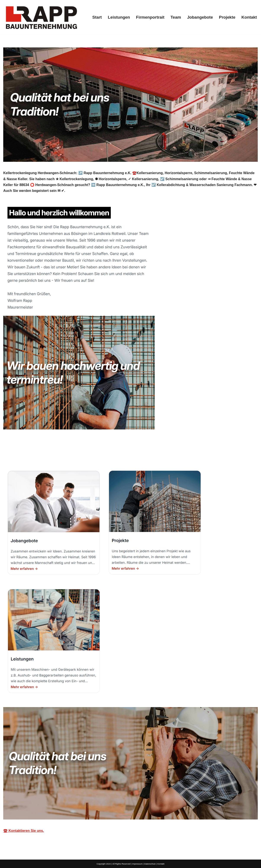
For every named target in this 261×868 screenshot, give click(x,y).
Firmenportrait (150, 17)
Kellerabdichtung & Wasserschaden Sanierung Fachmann (55, 454)
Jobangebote (200, 17)
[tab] (55, 454)
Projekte (227, 17)
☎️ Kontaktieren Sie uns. (24, 831)
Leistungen (119, 17)
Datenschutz (150, 864)
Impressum (137, 864)
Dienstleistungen (129, 454)
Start (97, 17)
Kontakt (249, 17)
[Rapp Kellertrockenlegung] (41, 17)
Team (176, 17)
